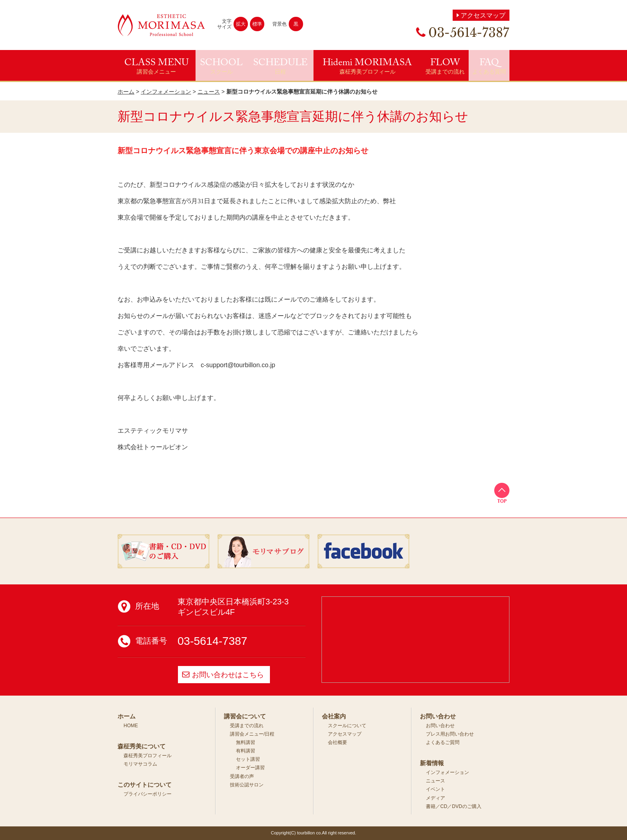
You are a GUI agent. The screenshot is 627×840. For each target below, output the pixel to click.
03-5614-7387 (212, 641)
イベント (435, 789)
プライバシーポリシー (148, 794)
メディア (435, 798)
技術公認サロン (247, 785)
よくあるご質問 (443, 742)
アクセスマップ (483, 15)
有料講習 (246, 751)
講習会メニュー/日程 (252, 734)
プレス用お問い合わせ (450, 734)
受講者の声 (242, 776)
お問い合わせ (440, 726)
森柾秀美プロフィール (148, 756)
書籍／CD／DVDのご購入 (454, 806)
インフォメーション (166, 92)
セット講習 (248, 759)
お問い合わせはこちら (228, 675)
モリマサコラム (140, 764)
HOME (131, 726)
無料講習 (246, 742)
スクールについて (347, 726)
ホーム (126, 92)
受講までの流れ (247, 726)
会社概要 (337, 742)
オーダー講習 (250, 768)
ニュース (209, 92)
